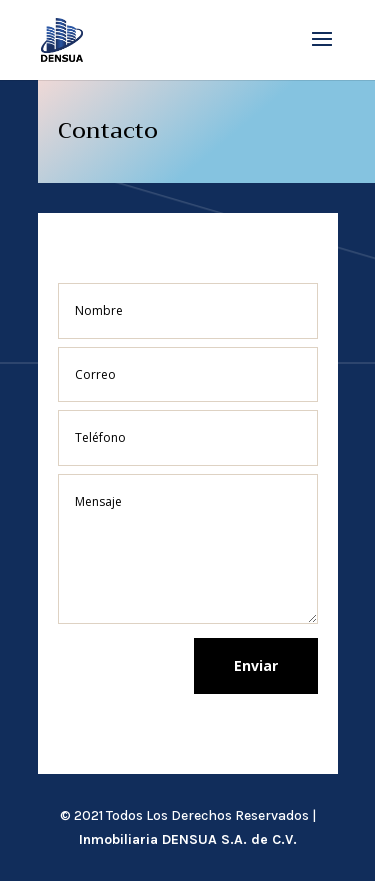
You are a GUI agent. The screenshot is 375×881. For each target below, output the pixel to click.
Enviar (256, 665)
